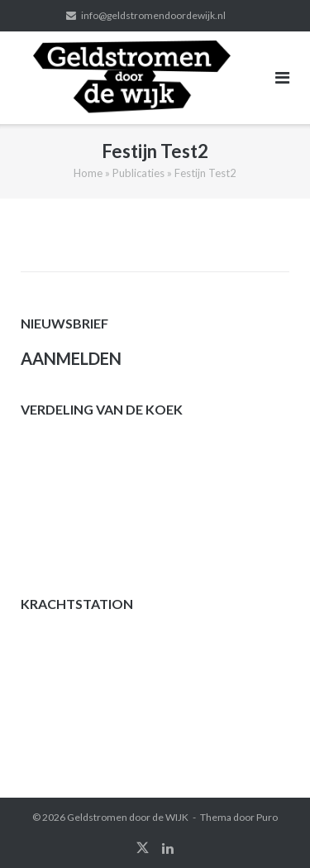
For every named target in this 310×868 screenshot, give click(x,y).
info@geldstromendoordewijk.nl (153, 15)
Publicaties (138, 173)
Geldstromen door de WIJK (128, 817)
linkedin (168, 848)
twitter (143, 848)
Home (88, 173)
